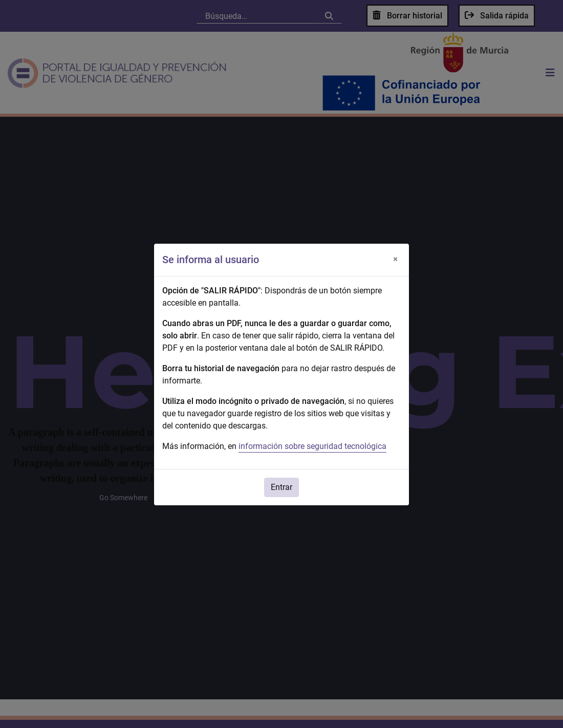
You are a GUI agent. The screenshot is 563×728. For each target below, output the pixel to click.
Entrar (281, 487)
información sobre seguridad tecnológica (312, 446)
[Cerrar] (395, 260)
